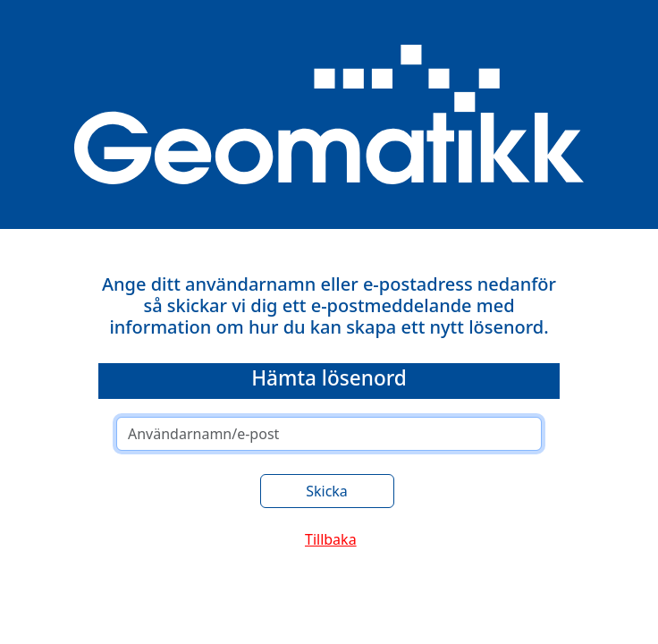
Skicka (327, 491)
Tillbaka (331, 539)
